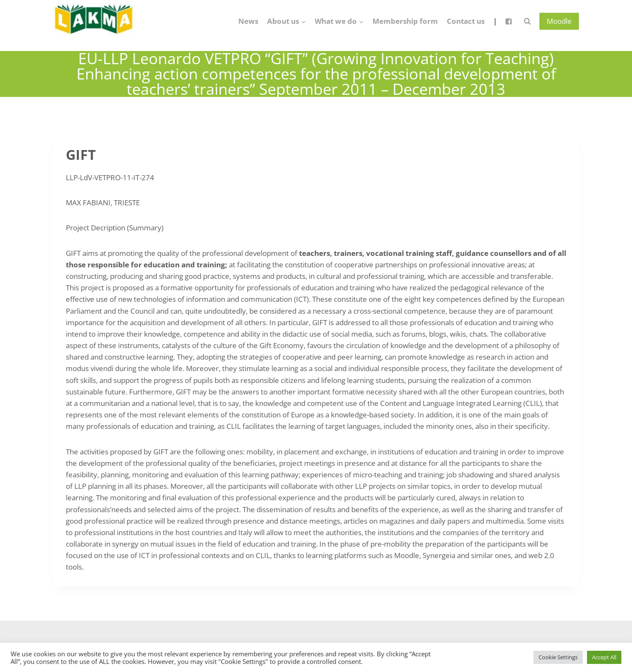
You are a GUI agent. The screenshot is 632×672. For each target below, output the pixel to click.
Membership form (405, 21)
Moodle (559, 21)
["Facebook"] (508, 21)
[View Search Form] (527, 21)
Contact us (466, 21)
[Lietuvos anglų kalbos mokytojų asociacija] (95, 21)
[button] (303, 21)
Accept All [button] (604, 657)
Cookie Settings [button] (558, 657)
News (248, 21)
